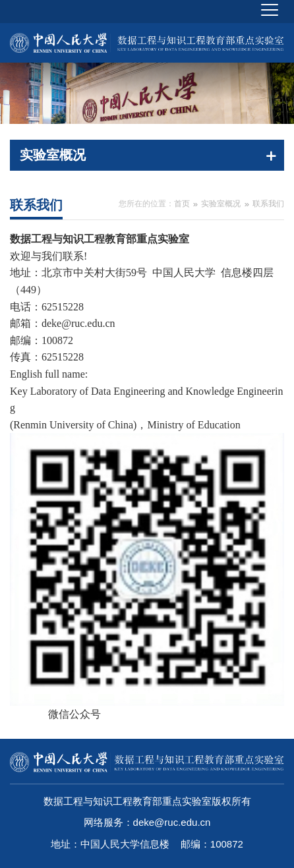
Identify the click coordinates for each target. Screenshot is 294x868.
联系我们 (268, 204)
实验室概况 (221, 204)
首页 (182, 204)
